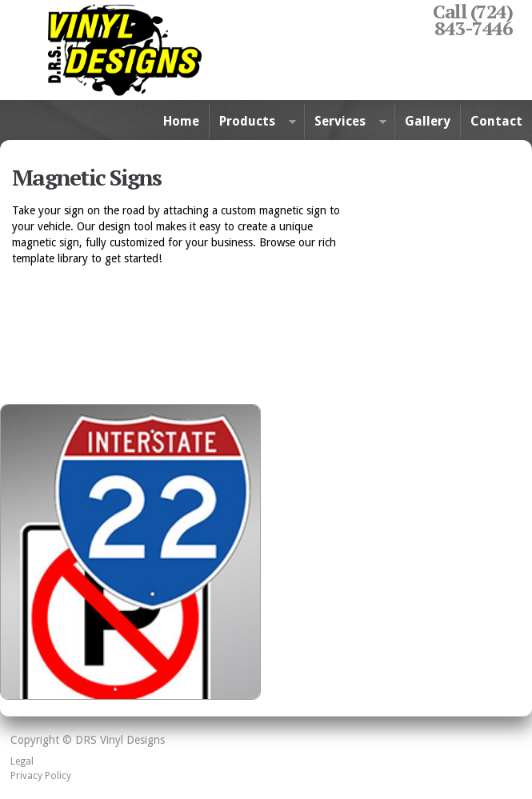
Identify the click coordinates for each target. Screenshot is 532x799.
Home (181, 121)
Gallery (428, 121)
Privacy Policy (41, 776)
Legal (22, 761)
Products (252, 122)
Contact (496, 121)
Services (345, 122)
